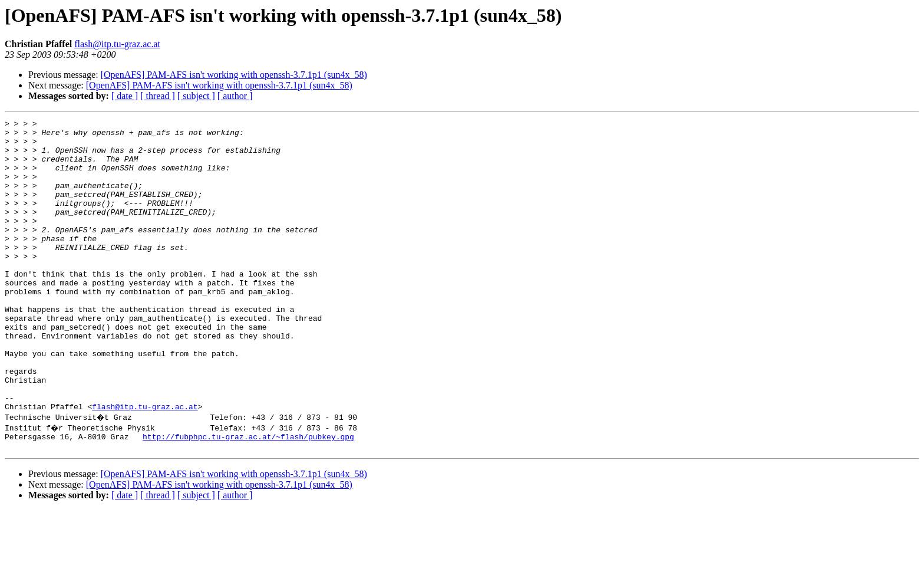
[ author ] (235, 96)
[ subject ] (196, 96)
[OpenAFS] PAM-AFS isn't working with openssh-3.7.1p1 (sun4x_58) (234, 75)
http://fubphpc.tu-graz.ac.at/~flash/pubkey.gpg (248, 497)
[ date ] (125, 96)
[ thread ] (158, 96)
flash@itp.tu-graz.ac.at (117, 44)
